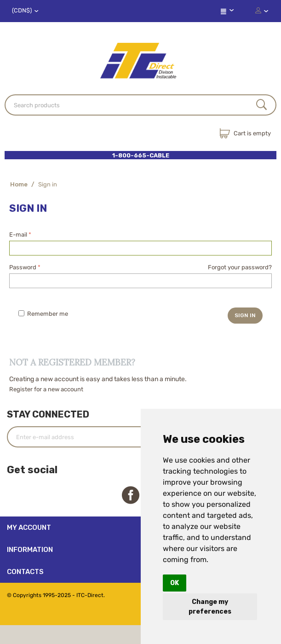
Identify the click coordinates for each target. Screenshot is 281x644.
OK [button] (175, 583)
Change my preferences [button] (210, 607)
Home (19, 184)
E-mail (18, 235)
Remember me (43, 314)
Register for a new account (46, 389)
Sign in (245, 315)
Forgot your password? (240, 267)
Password (23, 267)
